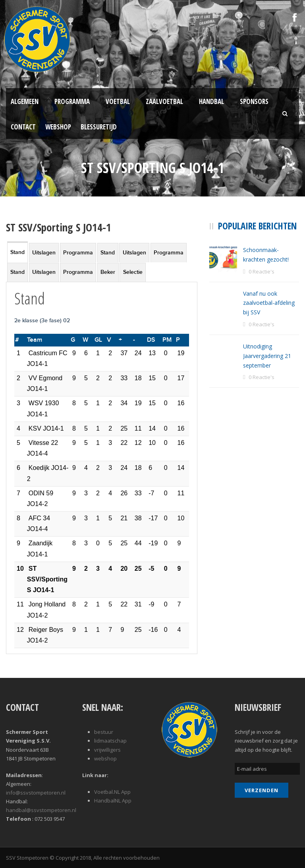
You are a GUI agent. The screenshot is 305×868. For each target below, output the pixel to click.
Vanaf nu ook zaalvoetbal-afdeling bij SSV (269, 303)
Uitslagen (44, 253)
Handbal (211, 101)
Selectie (133, 272)
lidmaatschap (110, 741)
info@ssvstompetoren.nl (36, 793)
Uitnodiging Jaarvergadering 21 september (267, 356)
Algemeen (25, 101)
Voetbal (118, 101)
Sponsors (254, 101)
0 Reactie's (262, 271)
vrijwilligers (107, 750)
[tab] (17, 252)
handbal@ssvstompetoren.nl (41, 810)
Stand (17, 252)
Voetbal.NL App (112, 792)
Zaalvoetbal (164, 101)
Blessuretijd (99, 127)
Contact (23, 127)
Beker (108, 272)
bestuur (104, 732)
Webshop (58, 127)
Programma (72, 101)
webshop (105, 758)
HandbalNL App (113, 801)
